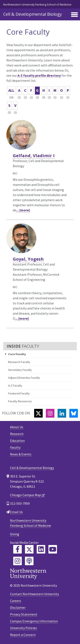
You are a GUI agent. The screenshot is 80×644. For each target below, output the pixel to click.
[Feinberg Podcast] (29, 561)
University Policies (23, 628)
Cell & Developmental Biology (33, 14)
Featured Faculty (19, 393)
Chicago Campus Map (25, 495)
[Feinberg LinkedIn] (41, 549)
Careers (16, 601)
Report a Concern (23, 635)
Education (17, 441)
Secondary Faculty (20, 370)
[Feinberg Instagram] (17, 561)
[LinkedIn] (62, 413)
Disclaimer (18, 607)
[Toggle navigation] (74, 15)
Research (17, 434)
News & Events (21, 454)
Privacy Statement (24, 614)
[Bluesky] (74, 413)
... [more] (23, 210)
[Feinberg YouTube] (53, 549)
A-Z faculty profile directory (39, 75)
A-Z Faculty (15, 386)
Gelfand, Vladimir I (34, 156)
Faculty (15, 447)
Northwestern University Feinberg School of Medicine (37, 4)
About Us (17, 427)
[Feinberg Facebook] (17, 549)
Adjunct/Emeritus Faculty (24, 378)
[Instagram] (50, 413)
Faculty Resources (20, 401)
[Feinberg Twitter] (29, 549)
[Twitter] (38, 413)
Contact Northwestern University (34, 594)
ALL (11, 90)
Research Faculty (19, 362)
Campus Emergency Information (34, 621)
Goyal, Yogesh (28, 259)
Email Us (16, 512)
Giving (15, 534)
